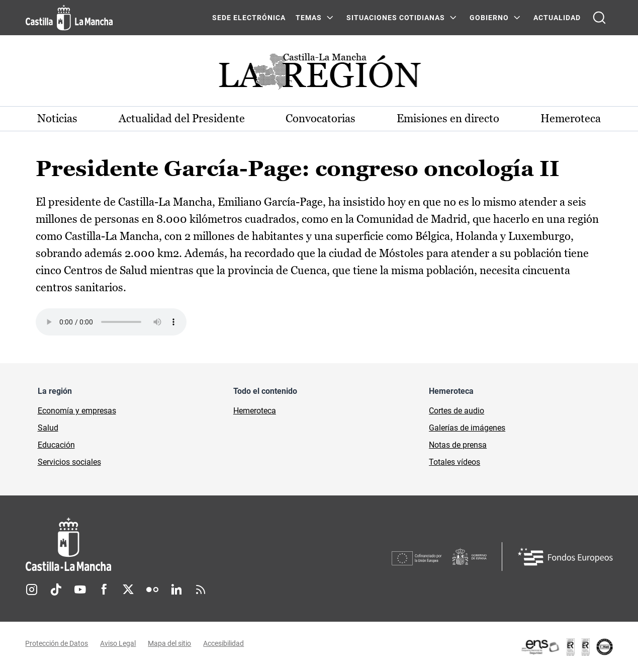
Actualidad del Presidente (182, 118)
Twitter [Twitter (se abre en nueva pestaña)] (128, 590)
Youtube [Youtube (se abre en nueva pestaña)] (80, 590)
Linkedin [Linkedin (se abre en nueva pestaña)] (176, 590)
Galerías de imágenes (467, 428)
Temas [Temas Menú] (309, 18)
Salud (48, 428)
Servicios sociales (69, 463)
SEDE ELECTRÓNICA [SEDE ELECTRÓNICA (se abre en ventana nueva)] (249, 18)
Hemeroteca (571, 118)
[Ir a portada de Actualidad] (319, 74)
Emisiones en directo (448, 118)
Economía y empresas (77, 411)
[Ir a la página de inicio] (69, 18)
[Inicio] (162, 545)
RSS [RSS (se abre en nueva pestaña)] (201, 590)
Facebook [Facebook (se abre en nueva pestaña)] (104, 590)
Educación (56, 445)
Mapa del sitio (170, 643)
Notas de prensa (458, 445)
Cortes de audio (457, 411)
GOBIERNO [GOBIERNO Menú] (489, 18)
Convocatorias (321, 118)
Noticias (58, 118)
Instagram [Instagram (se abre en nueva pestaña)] (32, 590)
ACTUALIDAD (557, 18)
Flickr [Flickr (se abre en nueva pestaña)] (152, 590)
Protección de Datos (57, 643)
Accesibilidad (224, 643)
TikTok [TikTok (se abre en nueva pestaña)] (56, 590)
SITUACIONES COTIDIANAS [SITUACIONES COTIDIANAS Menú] (396, 18)
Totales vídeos (454, 463)
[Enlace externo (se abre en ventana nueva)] (567, 647)
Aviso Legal (118, 643)
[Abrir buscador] (599, 18)
